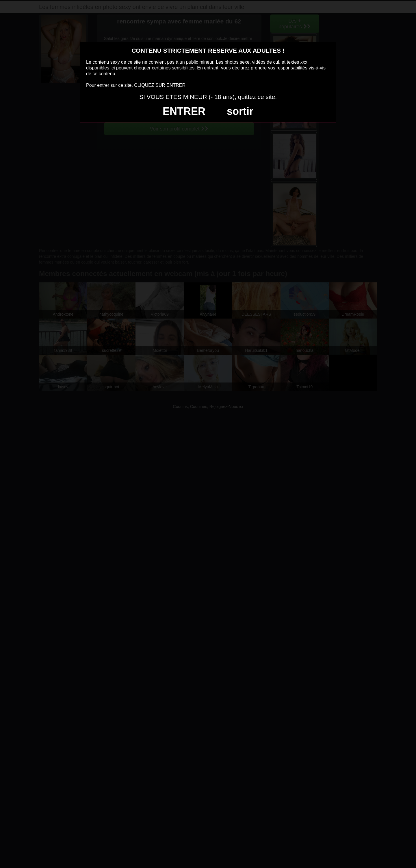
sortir (240, 111)
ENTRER (184, 111)
